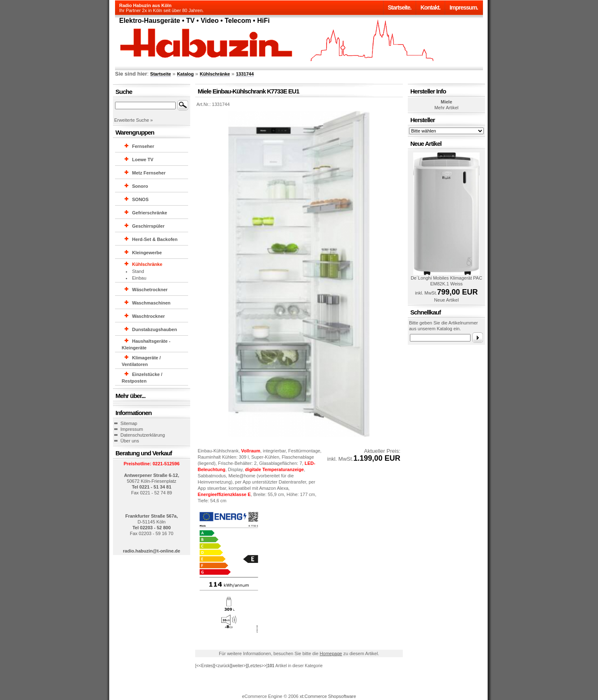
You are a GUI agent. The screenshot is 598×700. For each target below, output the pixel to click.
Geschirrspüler (148, 226)
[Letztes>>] (257, 666)
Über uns (130, 441)
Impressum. (464, 7)
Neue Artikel (446, 300)
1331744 (245, 74)
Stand (138, 271)
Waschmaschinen (151, 303)
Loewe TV (143, 160)
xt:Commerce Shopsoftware (328, 696)
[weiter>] (239, 666)
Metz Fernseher (149, 173)
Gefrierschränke (149, 213)
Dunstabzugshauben (154, 329)
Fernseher (143, 146)
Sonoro (140, 186)
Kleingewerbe (147, 253)
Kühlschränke (215, 74)
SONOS (140, 199)
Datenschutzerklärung (143, 435)
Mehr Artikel (446, 108)
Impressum (132, 429)
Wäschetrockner (150, 290)
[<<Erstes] (205, 666)
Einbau (139, 278)
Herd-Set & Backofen (155, 239)
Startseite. (400, 7)
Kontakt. (430, 7)
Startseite (161, 74)
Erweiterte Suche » (134, 120)
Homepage (331, 653)
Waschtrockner (148, 316)
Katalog (185, 74)
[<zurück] (223, 666)
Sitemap (129, 423)
